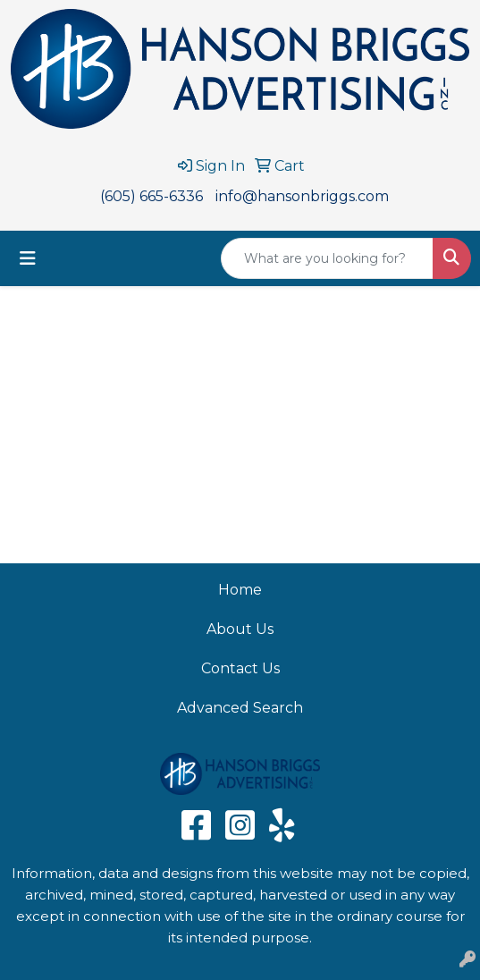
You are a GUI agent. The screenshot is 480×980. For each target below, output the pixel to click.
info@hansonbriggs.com (302, 196)
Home (240, 590)
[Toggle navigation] (28, 258)
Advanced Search (240, 708)
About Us (240, 629)
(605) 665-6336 (152, 196)
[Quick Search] (327, 258)
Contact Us (240, 668)
